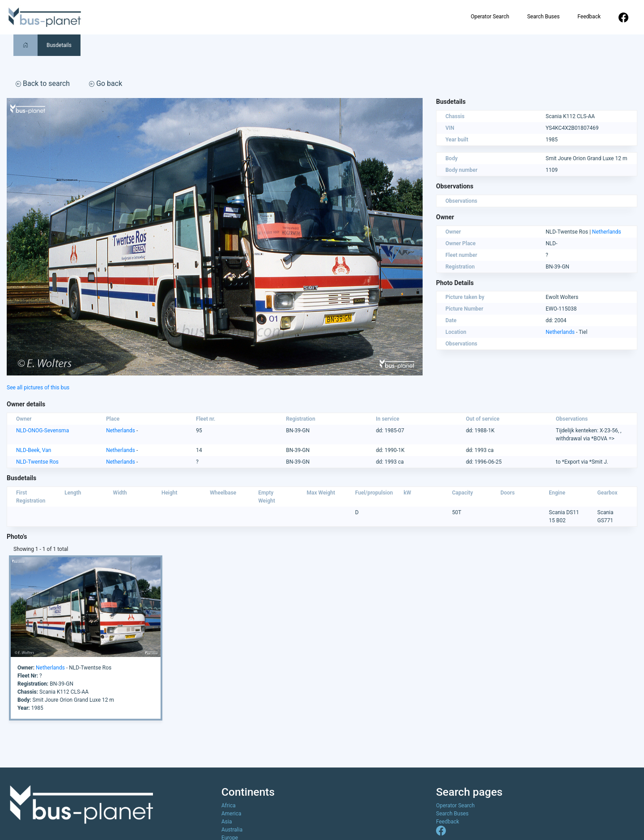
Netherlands (607, 232)
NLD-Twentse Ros (37, 462)
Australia (232, 830)
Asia (227, 822)
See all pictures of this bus (38, 388)
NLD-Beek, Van (34, 450)
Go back (106, 83)
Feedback (589, 17)
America (231, 814)
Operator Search (490, 17)
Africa (229, 806)
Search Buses (544, 17)
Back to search (43, 83)
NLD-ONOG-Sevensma (42, 431)
